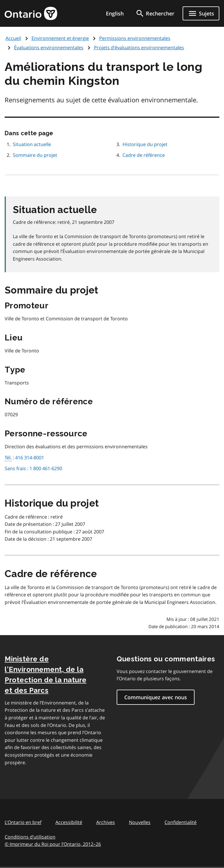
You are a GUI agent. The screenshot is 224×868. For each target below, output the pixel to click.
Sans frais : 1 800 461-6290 (33, 468)
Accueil (13, 38)
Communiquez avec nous (156, 697)
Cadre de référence (144, 155)
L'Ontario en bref (23, 822)
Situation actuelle (32, 144)
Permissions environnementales (135, 38)
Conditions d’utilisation (30, 837)
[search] (155, 13)
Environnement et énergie (60, 38)
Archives (106, 822)
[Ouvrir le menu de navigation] (201, 13)
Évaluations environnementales (49, 48)
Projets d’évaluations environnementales (139, 48)
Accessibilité (69, 822)
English (115, 13)
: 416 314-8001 (24, 458)
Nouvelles (140, 822)
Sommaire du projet (35, 155)
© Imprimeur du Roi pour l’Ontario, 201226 (53, 844)
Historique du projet (145, 144)
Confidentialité (181, 822)
